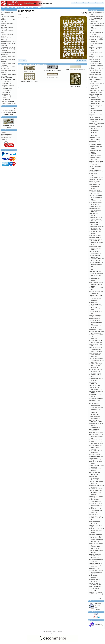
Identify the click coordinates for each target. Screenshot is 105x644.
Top (3, 8)
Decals (3, 51)
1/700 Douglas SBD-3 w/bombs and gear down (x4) (97, 337)
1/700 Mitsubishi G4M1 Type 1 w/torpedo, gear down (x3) (98, 360)
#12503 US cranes (75, 86)
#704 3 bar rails (95, 319)
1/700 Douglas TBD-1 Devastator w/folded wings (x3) (97, 163)
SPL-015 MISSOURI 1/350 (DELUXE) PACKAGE (97, 355)
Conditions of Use (6, 138)
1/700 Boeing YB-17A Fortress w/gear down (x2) (97, 436)
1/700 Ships (5, 98)
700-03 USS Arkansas (97, 398)
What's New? (5, 117)
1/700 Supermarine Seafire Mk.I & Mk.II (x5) (97, 505)
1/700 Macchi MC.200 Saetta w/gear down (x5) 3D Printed (97, 572)
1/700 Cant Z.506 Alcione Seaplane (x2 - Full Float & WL (97, 540)
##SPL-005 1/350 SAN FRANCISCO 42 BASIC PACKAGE (97, 228)
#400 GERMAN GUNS (97, 456)
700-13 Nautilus (96, 118)
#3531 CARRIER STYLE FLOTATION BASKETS (97, 210)
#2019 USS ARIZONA (97, 440)
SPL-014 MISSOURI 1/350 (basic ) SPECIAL (97, 589)
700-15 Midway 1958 (97, 78)
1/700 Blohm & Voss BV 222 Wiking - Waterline (97, 447)
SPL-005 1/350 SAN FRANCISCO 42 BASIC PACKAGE (97, 371)
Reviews (91, 620)
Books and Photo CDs (7, 49)
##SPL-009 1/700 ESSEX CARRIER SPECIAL (96, 248)
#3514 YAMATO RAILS (98, 23)
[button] (78, 3)
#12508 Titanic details (97, 433)
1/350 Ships (38, 8)
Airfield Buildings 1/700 (7, 47)
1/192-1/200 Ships (7, 85)
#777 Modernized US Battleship (53, 70)
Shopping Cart (93, 10)
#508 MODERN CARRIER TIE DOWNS (95, 187)
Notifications (92, 601)
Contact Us (4, 140)
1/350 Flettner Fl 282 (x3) (9, 125)
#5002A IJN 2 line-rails (97, 172)
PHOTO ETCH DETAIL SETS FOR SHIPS (22, 8)
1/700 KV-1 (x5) (95, 386)
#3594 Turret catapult (30, 72)
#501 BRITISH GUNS (97, 179)
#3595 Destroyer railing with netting (75, 70)
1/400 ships (5, 91)
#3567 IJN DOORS (96, 145)
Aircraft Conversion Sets (8, 42)
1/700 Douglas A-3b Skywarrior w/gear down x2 (97, 107)
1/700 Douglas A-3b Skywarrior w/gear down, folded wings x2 (97, 349)
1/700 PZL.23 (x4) (96, 454)
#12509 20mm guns (97, 534)
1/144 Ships (5, 83)
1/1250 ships (5, 81)
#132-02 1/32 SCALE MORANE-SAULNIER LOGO (97, 284)
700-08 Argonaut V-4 (97, 190)
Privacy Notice (5, 136)
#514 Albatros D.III (96, 170)
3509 (44, 8)
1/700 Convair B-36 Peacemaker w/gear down (97, 49)
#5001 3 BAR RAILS (97, 206)
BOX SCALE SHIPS (7, 101)
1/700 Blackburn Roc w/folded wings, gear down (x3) (97, 511)
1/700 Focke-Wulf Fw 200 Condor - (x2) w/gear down (97, 275)
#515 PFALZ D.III (96, 237)
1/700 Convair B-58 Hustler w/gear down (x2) (97, 197)
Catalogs (4, 132)
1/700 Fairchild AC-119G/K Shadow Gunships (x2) (96, 556)
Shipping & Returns (6, 134)
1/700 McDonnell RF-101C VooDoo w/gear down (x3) (97, 565)
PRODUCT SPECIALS (7, 103)
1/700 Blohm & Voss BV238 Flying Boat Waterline (97, 492)
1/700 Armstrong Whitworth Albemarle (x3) (97, 322)
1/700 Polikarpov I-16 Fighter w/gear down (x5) (97, 264)
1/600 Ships (5, 96)
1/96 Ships (5, 100)
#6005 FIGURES (96, 569)
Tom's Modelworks (57, 631)
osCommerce (56, 633)
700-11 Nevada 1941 (97, 221)
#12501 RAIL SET (96, 272)
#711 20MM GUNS (96, 411)
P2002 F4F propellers (97, 536)
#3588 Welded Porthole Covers (30, 81)
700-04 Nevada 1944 (97, 177)
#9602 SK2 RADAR (97, 330)
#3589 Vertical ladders (53, 77)
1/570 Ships (5, 94)
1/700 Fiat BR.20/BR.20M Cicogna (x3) (95, 478)
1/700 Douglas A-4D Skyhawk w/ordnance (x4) (97, 65)
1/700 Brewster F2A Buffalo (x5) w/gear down (97, 308)
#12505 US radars (96, 235)
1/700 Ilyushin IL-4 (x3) (97, 69)
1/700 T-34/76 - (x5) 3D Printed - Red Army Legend (98, 531)
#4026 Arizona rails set (97, 201)
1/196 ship (5, 87)
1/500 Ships (5, 92)
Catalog (7, 8)
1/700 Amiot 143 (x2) (97, 364)
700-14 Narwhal (96, 427)
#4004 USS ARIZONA (97, 489)
